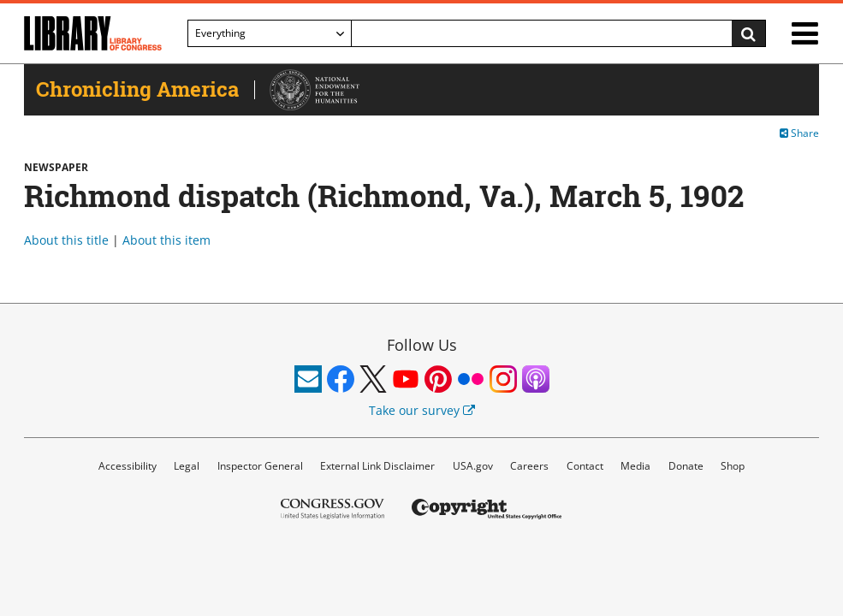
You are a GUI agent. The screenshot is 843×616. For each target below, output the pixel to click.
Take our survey (422, 410)
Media (635, 466)
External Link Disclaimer (377, 466)
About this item (166, 240)
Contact (585, 466)
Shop (733, 466)
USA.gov (473, 466)
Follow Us (422, 345)
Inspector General (260, 466)
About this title (66, 240)
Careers (529, 466)
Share (799, 133)
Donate (686, 466)
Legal (187, 466)
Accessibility (128, 466)
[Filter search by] (270, 33)
